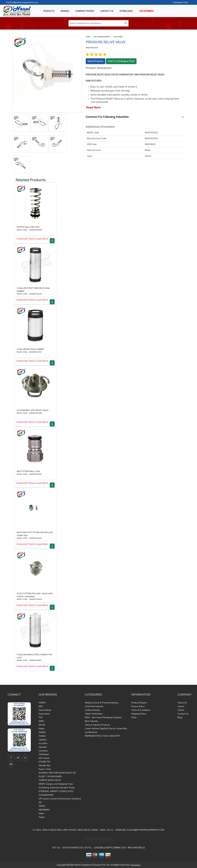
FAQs (134, 717)
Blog (180, 717)
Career (181, 706)
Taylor (42, 817)
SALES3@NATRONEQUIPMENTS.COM (146, 830)
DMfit (41, 721)
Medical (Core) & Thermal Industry (102, 703)
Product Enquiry (139, 703)
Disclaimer (136, 865)
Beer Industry (91, 721)
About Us (182, 703)
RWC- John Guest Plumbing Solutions (103, 717)
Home (88, 37)
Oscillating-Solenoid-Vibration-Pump (57, 788)
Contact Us (183, 714)
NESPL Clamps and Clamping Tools (56, 784)
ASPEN (42, 703)
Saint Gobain (45, 710)
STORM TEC (45, 762)
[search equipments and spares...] (95, 23)
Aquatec (43, 747)
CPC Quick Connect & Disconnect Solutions (60, 799)
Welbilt (42, 732)
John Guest (44, 758)
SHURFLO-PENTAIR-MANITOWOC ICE (57, 773)
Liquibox (43, 740)
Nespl (41, 729)
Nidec (41, 813)
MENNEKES (44, 810)
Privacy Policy (138, 706)
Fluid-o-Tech (45, 769)
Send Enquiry (95, 61)
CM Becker (44, 754)
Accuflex (43, 743)
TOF (41, 717)
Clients (181, 710)
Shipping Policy (139, 714)
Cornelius (43, 751)
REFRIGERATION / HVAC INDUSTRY (103, 736)
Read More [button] (93, 107)
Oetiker (42, 736)
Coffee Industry (92, 710)
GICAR (42, 725)
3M (40, 802)
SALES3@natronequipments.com (22, 2)
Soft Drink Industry (102, 37)
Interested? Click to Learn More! (32, 239)
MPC (41, 706)
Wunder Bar (45, 765)
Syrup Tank (118, 37)
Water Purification (94, 714)
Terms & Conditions (141, 710)
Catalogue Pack (180, 2)
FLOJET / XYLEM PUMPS (50, 777)
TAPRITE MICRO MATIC (50, 780)
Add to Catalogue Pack (121, 61)
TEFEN (42, 806)
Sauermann (44, 714)
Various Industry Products (97, 725)
